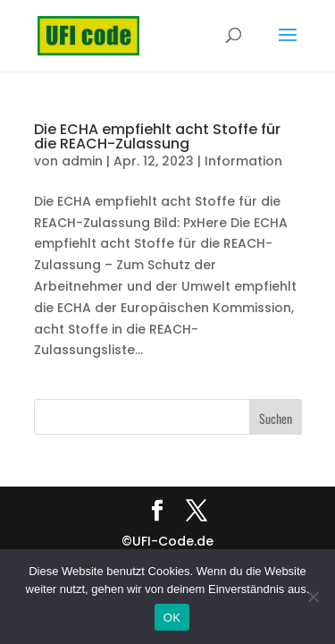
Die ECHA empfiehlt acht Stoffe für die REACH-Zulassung (157, 136)
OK (172, 618)
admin (82, 161)
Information (243, 161)
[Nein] (313, 597)
